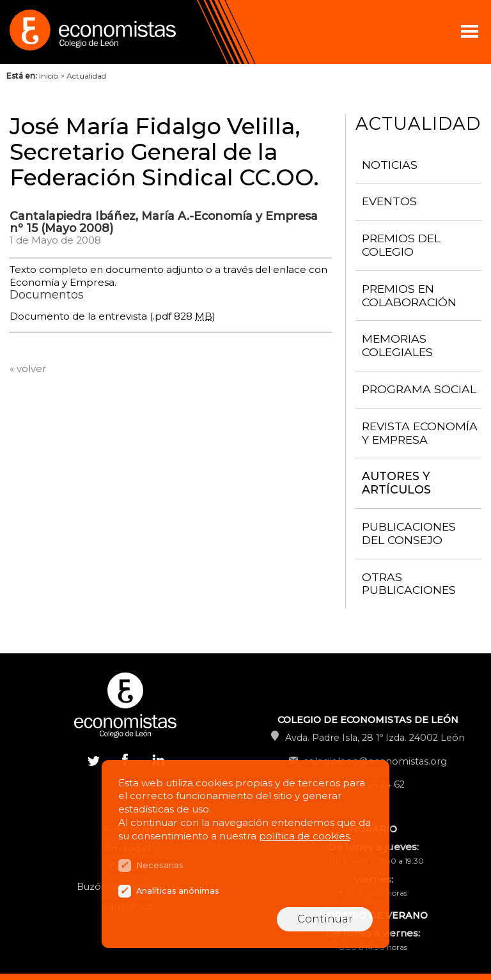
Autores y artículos (396, 483)
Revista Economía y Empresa (420, 433)
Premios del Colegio (401, 245)
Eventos (389, 201)
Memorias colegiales (397, 345)
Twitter (93, 759)
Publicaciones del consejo (409, 533)
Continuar (325, 919)
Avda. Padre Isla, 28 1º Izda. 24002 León (375, 738)
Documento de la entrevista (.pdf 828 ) (113, 316)
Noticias (390, 165)
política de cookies (304, 836)
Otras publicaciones (409, 584)
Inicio (49, 76)
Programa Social (419, 389)
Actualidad (86, 76)
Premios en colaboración (409, 295)
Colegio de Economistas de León (128, 32)
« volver (28, 369)
